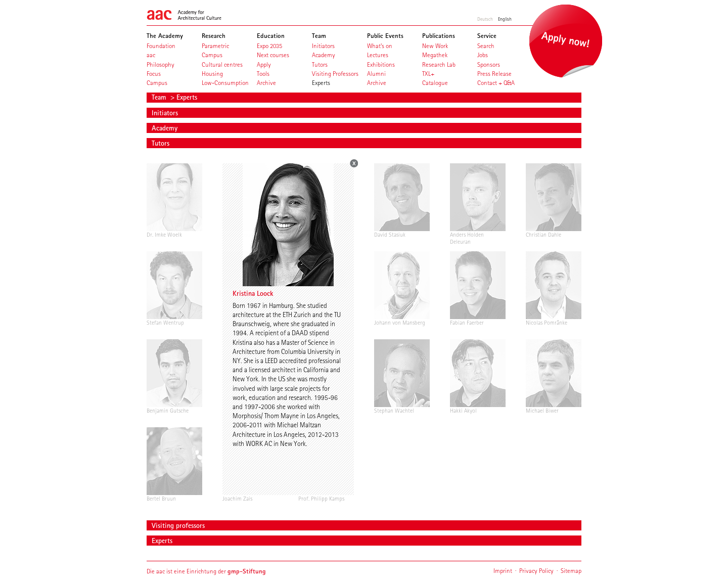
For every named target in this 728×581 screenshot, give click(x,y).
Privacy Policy (536, 571)
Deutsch (485, 19)
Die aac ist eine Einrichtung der (206, 571)
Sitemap (571, 571)
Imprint (503, 571)
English (505, 19)
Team (160, 97)
